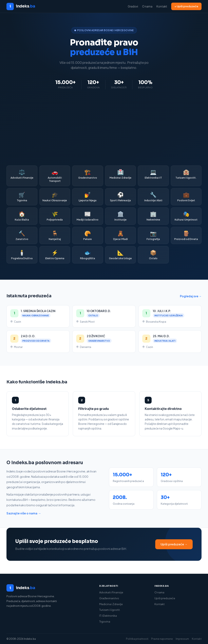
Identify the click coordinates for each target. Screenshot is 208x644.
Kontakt (162, 6)
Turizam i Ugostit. (110, 610)
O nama (147, 6)
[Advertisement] (104, 127)
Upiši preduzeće (165, 598)
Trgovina (105, 622)
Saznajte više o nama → (24, 513)
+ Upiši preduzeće (186, 6)
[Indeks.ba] (49, 588)
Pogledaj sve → (191, 296)
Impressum (182, 639)
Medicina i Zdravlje (111, 604)
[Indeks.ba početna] (21, 6)
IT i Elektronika (108, 616)
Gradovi (133, 6)
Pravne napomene (162, 639)
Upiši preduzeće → (174, 544)
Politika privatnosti (137, 639)
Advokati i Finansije (111, 592)
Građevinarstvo (109, 598)
